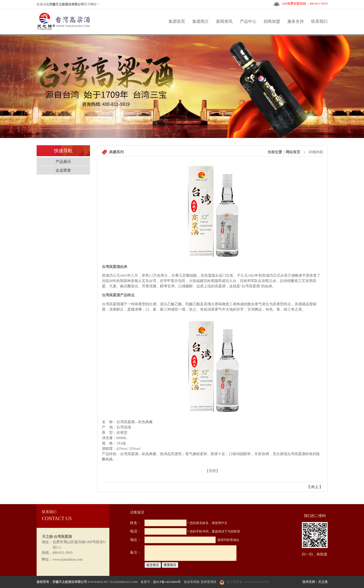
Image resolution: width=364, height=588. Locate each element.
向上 (315, 487)
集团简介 (201, 21)
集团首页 (177, 21)
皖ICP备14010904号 (167, 582)
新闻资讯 (224, 21)
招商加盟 (272, 21)
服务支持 (296, 21)
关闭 (212, 471)
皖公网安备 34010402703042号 (248, 582)
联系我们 (319, 21)
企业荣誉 (63, 170)
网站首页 (293, 152)
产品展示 (63, 162)
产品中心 (248, 21)
